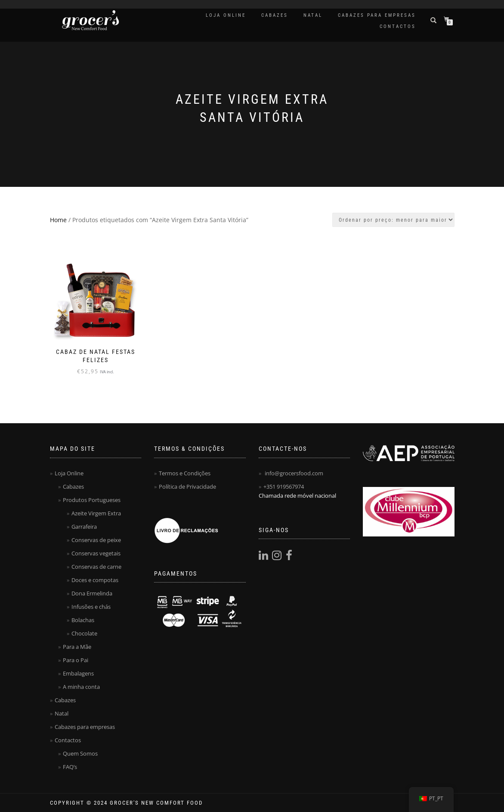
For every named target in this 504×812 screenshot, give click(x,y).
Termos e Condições (185, 473)
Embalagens (78, 673)
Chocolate (84, 633)
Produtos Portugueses (92, 500)
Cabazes (275, 15)
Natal (313, 15)
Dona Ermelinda (92, 593)
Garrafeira (84, 527)
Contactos (398, 26)
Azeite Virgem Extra (96, 513)
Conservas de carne (96, 567)
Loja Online (226, 15)
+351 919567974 (284, 487)
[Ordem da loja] (393, 220)
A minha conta (81, 687)
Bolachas (83, 620)
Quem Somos (80, 753)
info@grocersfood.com (294, 473)
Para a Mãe (77, 647)
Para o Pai (76, 660)
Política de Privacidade (187, 487)
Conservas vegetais (96, 553)
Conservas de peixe (96, 540)
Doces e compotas (95, 580)
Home (58, 220)
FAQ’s (70, 767)
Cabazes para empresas (377, 15)
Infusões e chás (91, 607)
